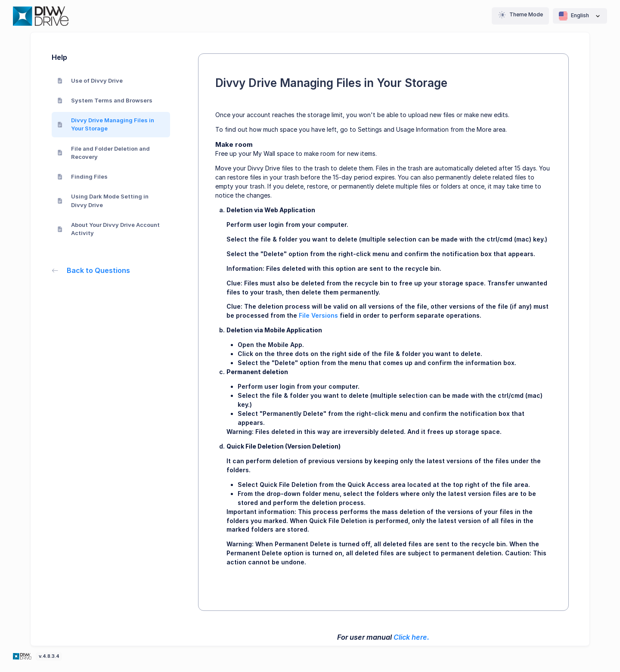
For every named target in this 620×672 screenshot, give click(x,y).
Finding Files (83, 177)
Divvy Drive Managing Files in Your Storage (106, 124)
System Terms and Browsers (105, 100)
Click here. (411, 637)
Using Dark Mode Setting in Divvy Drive (103, 201)
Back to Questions (91, 270)
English (580, 16)
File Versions (318, 315)
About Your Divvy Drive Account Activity (109, 229)
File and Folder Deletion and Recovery (104, 153)
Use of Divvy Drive (90, 81)
